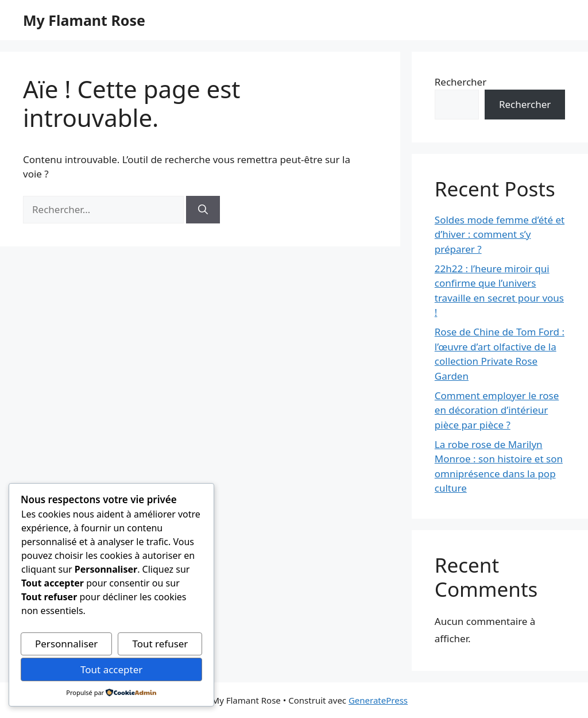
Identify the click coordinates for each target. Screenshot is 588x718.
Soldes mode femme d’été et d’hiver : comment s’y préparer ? (500, 234)
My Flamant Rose (84, 20)
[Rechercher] (203, 210)
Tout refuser (160, 644)
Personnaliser (66, 644)
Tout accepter (111, 669)
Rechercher (461, 82)
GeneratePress (378, 700)
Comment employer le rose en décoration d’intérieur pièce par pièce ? (497, 410)
